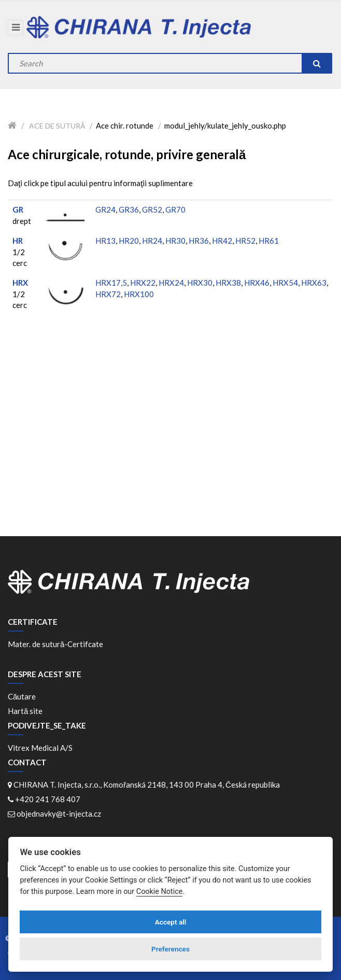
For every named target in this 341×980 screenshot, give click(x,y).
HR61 (269, 241)
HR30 (175, 241)
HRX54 (285, 283)
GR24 (105, 209)
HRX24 (171, 283)
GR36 (129, 209)
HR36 (199, 241)
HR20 (129, 241)
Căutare (22, 696)
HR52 (245, 241)
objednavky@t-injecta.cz (59, 814)
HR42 (222, 241)
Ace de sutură (57, 126)
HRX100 (139, 294)
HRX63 (314, 283)
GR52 (152, 209)
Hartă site (25, 711)
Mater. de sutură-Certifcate (55, 644)
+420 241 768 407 (48, 799)
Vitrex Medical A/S (40, 748)
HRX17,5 (111, 283)
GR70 (175, 209)
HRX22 (143, 283)
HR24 (152, 241)
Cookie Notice (160, 892)
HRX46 (257, 283)
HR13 (105, 241)
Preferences (170, 949)
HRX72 (108, 294)
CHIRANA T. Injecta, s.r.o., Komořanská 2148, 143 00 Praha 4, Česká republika (147, 785)
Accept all (171, 922)
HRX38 (228, 283)
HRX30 (200, 283)
